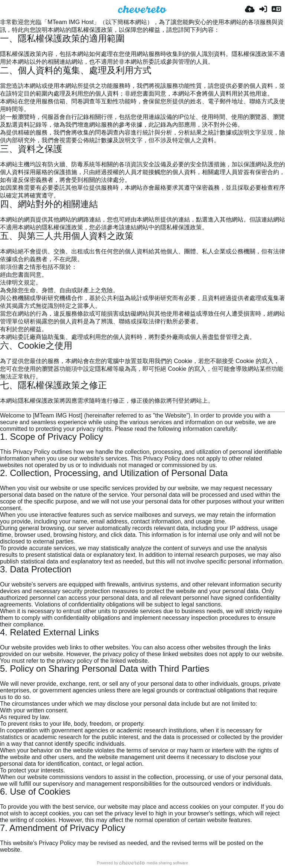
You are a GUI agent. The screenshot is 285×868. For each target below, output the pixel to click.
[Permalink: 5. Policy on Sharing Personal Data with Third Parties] (3, 677)
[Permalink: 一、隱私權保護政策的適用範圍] (3, 47)
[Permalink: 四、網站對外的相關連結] (3, 212)
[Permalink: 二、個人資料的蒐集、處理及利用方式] (3, 79)
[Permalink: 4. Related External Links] (3, 641)
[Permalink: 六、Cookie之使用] (3, 354)
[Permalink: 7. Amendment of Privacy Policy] (3, 836)
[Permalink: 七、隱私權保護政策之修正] (3, 394)
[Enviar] (250, 9)
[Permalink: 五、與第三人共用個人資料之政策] (3, 244)
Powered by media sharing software (142, 863)
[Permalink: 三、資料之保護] (3, 157)
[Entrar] (263, 9)
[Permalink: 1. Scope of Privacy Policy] (3, 445)
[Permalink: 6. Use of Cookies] (3, 800)
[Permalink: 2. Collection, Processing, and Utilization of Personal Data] (3, 481)
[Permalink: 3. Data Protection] (3, 578)
